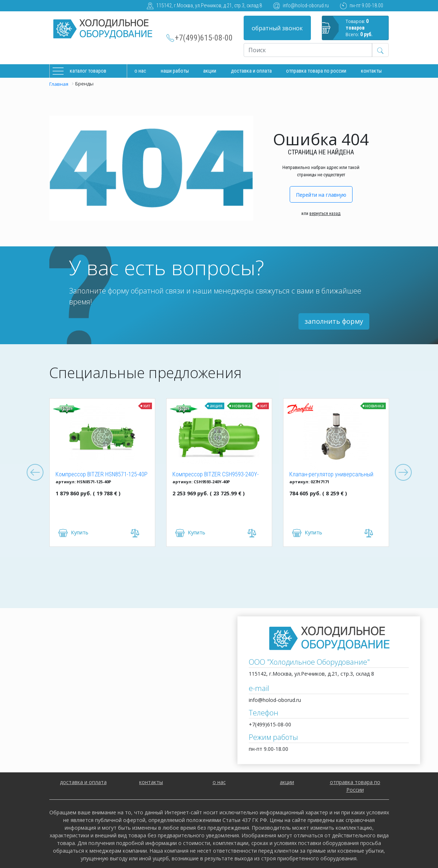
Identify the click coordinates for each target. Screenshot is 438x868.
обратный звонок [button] (277, 28)
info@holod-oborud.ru (306, 5)
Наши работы (175, 71)
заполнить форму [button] (334, 321)
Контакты (371, 71)
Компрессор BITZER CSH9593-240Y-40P (216, 475)
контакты (151, 782)
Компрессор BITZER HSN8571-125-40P (102, 474)
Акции (210, 71)
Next (403, 473)
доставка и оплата (251, 71)
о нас (219, 782)
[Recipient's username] (308, 50)
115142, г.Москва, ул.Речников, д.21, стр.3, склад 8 (209, 5)
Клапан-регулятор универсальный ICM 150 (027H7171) (331, 475)
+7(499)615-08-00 (204, 38)
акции (287, 782)
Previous (35, 473)
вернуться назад (325, 214)
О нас (140, 71)
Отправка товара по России (316, 71)
